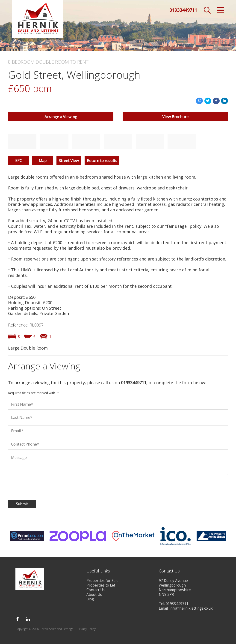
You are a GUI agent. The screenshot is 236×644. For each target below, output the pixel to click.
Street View (69, 160)
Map (43, 160)
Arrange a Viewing (61, 117)
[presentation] (38, 487)
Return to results (102, 160)
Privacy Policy (87, 629)
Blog (90, 599)
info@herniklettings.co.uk (191, 608)
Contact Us (96, 590)
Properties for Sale (102, 581)
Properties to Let (101, 585)
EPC (19, 160)
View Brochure (175, 117)
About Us (94, 595)
